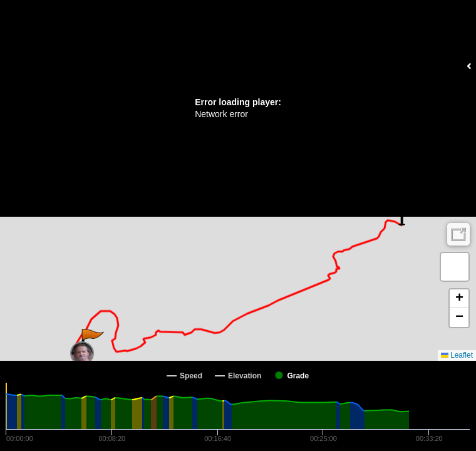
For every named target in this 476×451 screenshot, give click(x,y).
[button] (92, 341)
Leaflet (457, 355)
